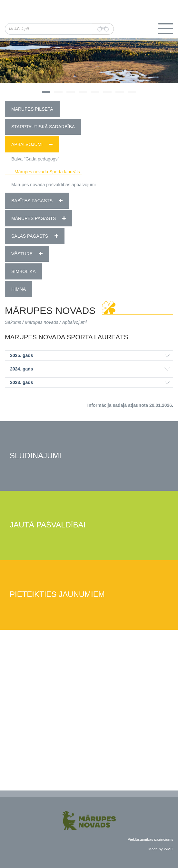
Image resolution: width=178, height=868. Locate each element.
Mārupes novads (42, 322)
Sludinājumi (35, 456)
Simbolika (23, 271)
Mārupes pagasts (34, 218)
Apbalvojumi (27, 144)
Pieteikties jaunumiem (57, 594)
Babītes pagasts (32, 201)
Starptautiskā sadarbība (43, 127)
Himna (19, 289)
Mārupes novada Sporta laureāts (47, 172)
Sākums (13, 322)
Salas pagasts (30, 236)
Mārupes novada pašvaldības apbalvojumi (54, 185)
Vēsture (22, 254)
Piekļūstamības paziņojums (150, 839)
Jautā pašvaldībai (48, 525)
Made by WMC (161, 849)
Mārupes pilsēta (32, 109)
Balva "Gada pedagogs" (35, 159)
